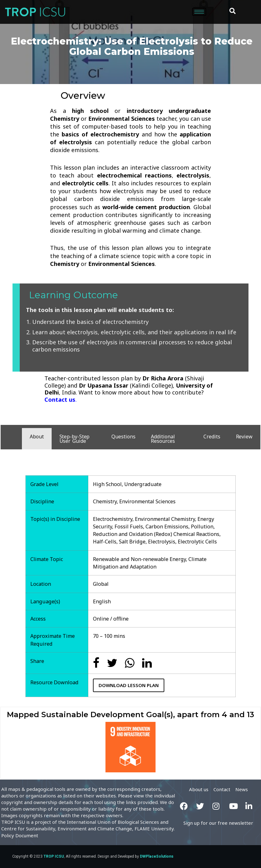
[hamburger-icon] (199, 12)
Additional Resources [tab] (163, 439)
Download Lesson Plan (129, 685)
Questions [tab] (123, 437)
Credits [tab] (212, 437)
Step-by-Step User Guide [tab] (75, 439)
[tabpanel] (130, 576)
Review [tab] (244, 437)
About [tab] (37, 437)
